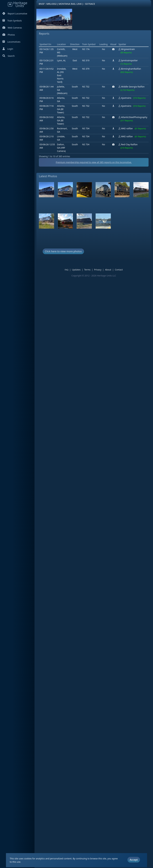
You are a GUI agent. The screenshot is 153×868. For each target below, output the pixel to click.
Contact (121, 285)
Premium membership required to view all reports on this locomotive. (96, 178)
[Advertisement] (96, 47)
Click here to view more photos (63, 267)
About (110, 285)
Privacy (100, 285)
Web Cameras (12, 28)
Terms (90, 285)
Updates (78, 285)
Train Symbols (12, 21)
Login (8, 49)
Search (9, 56)
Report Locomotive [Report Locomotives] (15, 14)
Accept (134, 859)
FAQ (69, 286)
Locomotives (11, 42)
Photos (9, 35)
